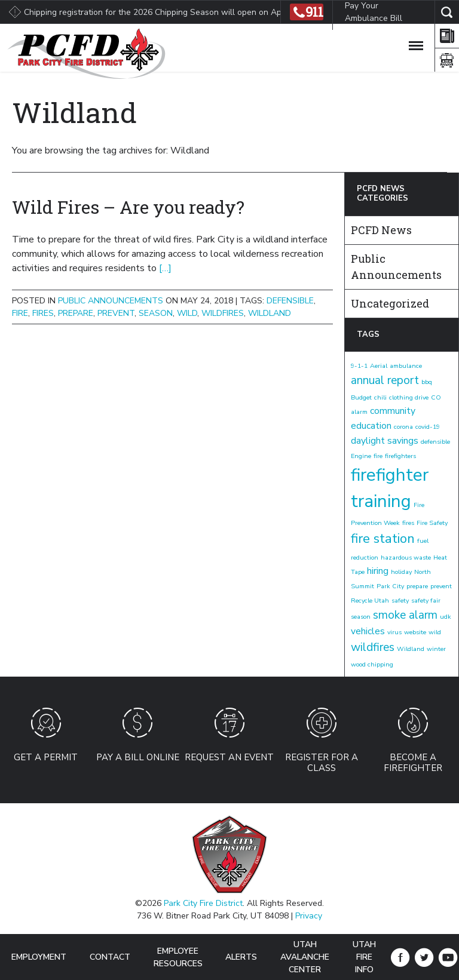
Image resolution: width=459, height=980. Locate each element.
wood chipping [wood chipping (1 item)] (372, 664)
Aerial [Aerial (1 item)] (379, 366)
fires (43, 313)
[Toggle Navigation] (416, 44)
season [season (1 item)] (361, 617)
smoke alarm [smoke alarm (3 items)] (405, 615)
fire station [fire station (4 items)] (383, 539)
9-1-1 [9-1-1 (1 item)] (359, 366)
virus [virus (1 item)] (394, 632)
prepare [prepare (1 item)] (417, 586)
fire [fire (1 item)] (378, 456)
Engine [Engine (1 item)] (361, 456)
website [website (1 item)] (415, 632)
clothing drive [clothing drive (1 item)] (409, 397)
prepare (76, 313)
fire (20, 313)
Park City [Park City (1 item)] (390, 586)
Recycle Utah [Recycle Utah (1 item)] (370, 600)
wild (187, 313)
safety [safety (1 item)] (400, 600)
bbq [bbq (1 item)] (427, 382)
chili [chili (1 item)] (380, 397)
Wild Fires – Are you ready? (128, 207)
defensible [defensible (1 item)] (435, 442)
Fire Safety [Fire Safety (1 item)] (432, 523)
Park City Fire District (203, 903)
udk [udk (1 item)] (446, 617)
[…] (165, 268)
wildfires (223, 313)
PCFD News (381, 230)
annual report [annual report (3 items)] (385, 380)
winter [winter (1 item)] (436, 649)
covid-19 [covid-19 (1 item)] (428, 427)
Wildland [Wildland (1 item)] (411, 649)
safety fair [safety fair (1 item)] (426, 600)
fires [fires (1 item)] (408, 523)
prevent (116, 313)
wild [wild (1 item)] (435, 632)
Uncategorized (390, 303)
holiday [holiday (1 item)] (401, 572)
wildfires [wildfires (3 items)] (373, 647)
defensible (290, 301)
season (156, 313)
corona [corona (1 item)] (403, 427)
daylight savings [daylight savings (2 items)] (385, 441)
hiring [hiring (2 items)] (378, 571)
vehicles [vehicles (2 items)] (368, 631)
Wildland (270, 313)
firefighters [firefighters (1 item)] (400, 456)
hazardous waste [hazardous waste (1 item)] (406, 557)
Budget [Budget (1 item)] (361, 397)
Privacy (309, 916)
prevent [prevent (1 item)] (441, 586)
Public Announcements (111, 301)
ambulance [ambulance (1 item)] (406, 366)
